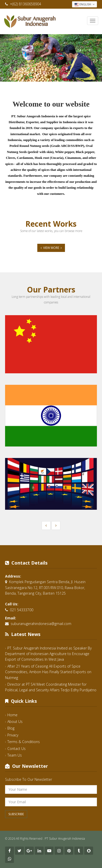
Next (98, 60)
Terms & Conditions (24, 742)
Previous (4, 60)
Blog (11, 728)
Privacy (13, 735)
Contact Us (16, 749)
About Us (15, 722)
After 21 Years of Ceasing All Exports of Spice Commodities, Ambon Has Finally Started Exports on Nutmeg (48, 672)
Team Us (15, 755)
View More (51, 248)
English (84, 4)
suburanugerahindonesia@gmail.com (41, 624)
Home (12, 715)
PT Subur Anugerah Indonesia (65, 839)
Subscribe (16, 814)
